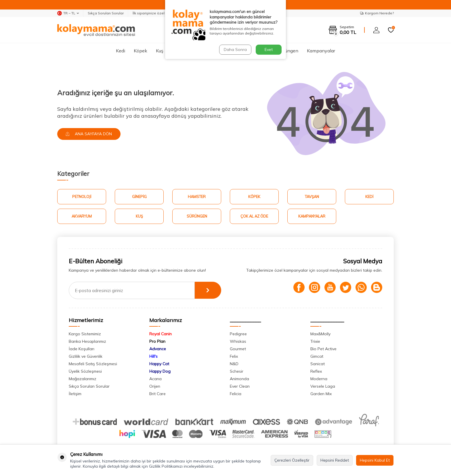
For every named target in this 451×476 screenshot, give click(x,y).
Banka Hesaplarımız (87, 342)
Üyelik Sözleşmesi (85, 372)
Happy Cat (159, 364)
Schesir (237, 372)
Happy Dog (160, 372)
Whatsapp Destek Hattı (251, 13)
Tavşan (237, 51)
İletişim (75, 394)
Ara (276, 30)
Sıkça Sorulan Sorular (106, 13)
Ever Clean (240, 386)
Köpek (141, 51)
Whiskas (238, 342)
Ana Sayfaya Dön (89, 134)
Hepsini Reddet (335, 460)
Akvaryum (183, 51)
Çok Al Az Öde (254, 216)
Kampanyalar (321, 51)
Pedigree (238, 334)
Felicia (236, 394)
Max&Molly (320, 334)
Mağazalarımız (83, 379)
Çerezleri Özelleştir (292, 460)
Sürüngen (288, 51)
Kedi (121, 51)
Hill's (153, 357)
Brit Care (157, 394)
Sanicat (318, 364)
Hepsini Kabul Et (375, 460)
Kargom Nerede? (377, 13)
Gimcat (317, 357)
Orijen (155, 386)
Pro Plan (157, 342)
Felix (234, 357)
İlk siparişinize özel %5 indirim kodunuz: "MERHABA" (176, 13)
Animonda (239, 379)
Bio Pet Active (323, 349)
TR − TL (68, 13)
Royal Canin (160, 334)
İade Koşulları (82, 349)
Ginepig (262, 51)
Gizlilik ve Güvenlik (86, 357)
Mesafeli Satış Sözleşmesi (93, 364)
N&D (234, 364)
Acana (155, 379)
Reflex (316, 372)
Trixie (315, 342)
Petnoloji (82, 197)
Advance (158, 349)
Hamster (211, 51)
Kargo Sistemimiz (85, 334)
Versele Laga (323, 386)
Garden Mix (321, 394)
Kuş (160, 51)
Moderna (319, 379)
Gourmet (238, 349)
